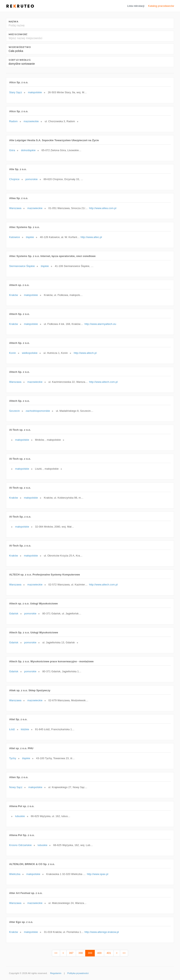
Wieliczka (15, 874)
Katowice (15, 237)
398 (81, 953)
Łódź (12, 729)
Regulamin (56, 973)
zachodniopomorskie (38, 411)
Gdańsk (14, 613)
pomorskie (31, 179)
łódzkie (25, 729)
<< (56, 953)
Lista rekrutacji (136, 6)
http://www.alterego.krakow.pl (102, 932)
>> (124, 953)
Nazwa (13, 22)
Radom (13, 121)
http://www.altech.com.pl (103, 382)
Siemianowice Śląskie (22, 266)
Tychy (13, 758)
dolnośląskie (28, 150)
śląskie (30, 237)
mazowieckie (31, 121)
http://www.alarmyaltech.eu (100, 324)
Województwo (20, 47)
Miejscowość (18, 34)
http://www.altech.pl (85, 353)
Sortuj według (20, 60)
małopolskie (35, 92)
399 (90, 953)
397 (71, 953)
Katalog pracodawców (161, 6)
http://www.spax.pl (97, 874)
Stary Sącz (16, 92)
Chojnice (14, 179)
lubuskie (20, 816)
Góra (12, 150)
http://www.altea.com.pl (103, 208)
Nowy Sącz (16, 787)
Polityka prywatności (78, 973)
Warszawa (15, 208)
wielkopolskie (30, 353)
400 (99, 953)
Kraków (14, 295)
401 (109, 953)
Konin (13, 353)
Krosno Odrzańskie (20, 845)
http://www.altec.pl (91, 237)
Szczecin (14, 411)
